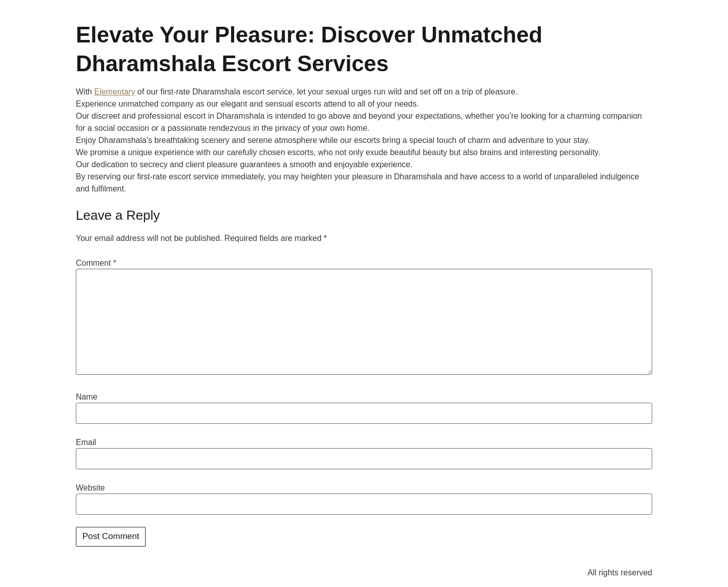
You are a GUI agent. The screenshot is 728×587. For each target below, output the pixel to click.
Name (87, 397)
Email (86, 443)
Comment (96, 263)
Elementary (115, 92)
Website (90, 488)
